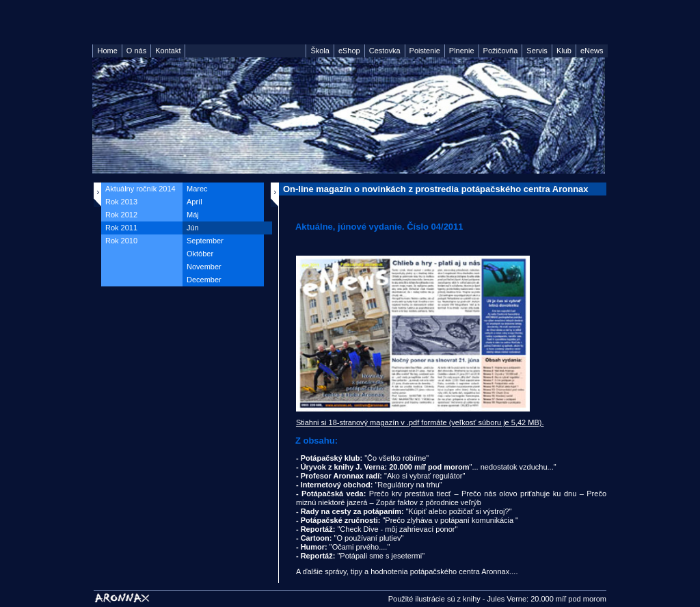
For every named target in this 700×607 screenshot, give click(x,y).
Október (200, 254)
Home (107, 51)
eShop (349, 51)
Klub (564, 51)
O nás (136, 51)
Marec (197, 189)
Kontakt (168, 51)
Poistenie (425, 51)
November (204, 267)
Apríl (194, 202)
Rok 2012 (121, 215)
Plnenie (462, 51)
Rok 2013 (121, 202)
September (205, 241)
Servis (537, 51)
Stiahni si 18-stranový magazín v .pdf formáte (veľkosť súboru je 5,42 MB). (420, 422)
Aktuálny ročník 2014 (140, 189)
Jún (193, 228)
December (204, 280)
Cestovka (385, 51)
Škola (320, 51)
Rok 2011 (121, 228)
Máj (193, 215)
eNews (592, 51)
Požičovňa (501, 51)
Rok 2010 (121, 241)
